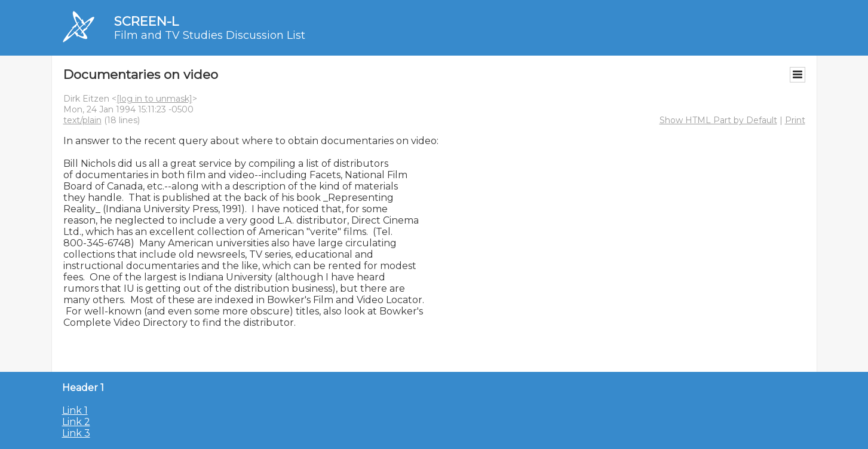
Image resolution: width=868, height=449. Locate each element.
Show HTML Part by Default (718, 120)
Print (795, 120)
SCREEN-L (146, 21)
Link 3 (76, 433)
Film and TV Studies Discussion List (210, 35)
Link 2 (76, 422)
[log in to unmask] (154, 99)
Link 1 (75, 410)
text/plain (82, 120)
